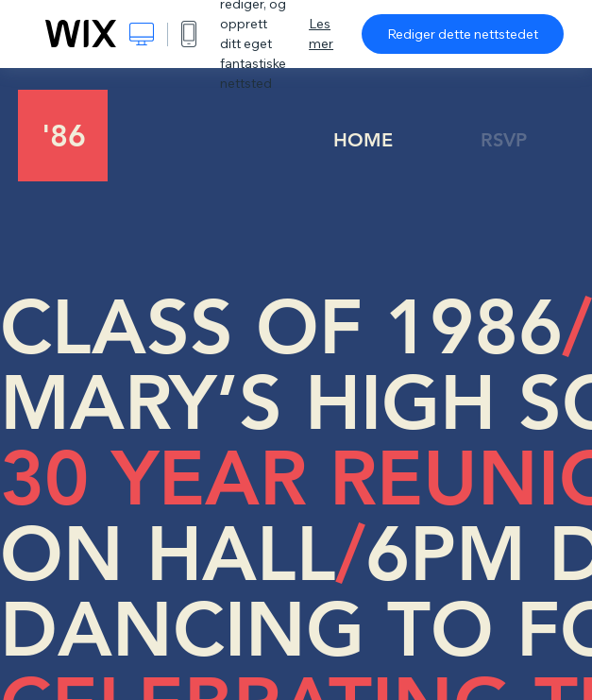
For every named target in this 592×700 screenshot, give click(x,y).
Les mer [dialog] (321, 34)
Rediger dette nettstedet (463, 34)
